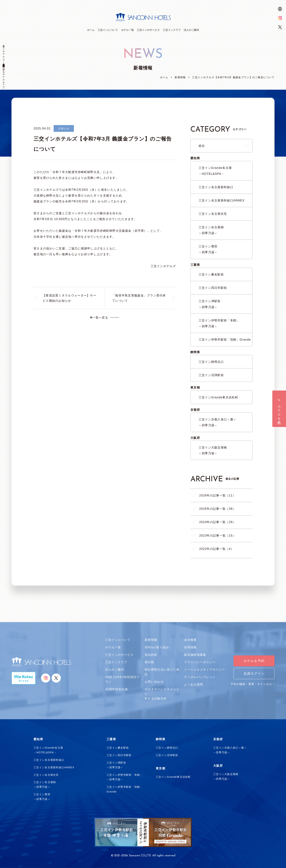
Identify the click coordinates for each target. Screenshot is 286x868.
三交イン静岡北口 (211, 362)
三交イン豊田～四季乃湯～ (208, 249)
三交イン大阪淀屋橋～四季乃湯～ (213, 450)
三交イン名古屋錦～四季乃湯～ (211, 230)
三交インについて (118, 640)
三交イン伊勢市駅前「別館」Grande (225, 339)
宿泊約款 (151, 655)
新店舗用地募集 (195, 655)
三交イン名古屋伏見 (213, 214)
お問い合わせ (154, 682)
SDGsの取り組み (157, 647)
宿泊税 (149, 662)
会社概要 (190, 640)
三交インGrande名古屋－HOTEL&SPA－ (215, 171)
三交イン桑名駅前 (211, 274)
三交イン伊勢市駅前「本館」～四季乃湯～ (219, 323)
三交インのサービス (119, 655)
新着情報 (151, 640)
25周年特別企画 (117, 689)
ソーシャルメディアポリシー (205, 669)
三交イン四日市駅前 (213, 288)
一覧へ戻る (99, 317)
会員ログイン (254, 673)
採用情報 (190, 647)
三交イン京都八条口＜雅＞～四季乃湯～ (218, 422)
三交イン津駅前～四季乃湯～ (210, 304)
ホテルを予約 (254, 661)
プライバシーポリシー (200, 662)
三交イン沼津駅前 (211, 375)
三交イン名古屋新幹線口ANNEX (222, 200)
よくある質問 (194, 684)
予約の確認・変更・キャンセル (253, 684)
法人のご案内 (115, 669)
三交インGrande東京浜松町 (218, 397)
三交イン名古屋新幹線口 (216, 187)
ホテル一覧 (113, 647)
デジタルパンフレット (200, 677)
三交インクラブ (116, 662)
